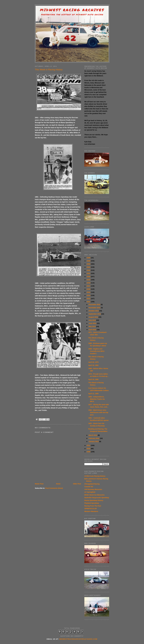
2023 (89, 267)
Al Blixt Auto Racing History (95, 476)
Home (58, 484)
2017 (89, 286)
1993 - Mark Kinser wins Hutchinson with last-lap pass (98, 412)
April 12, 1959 (93, 394)
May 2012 (92, 326)
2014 (89, 295)
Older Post (77, 484)
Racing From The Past (93, 506)
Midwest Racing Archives (72, 10)
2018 (89, 283)
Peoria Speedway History (94, 500)
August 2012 (94, 317)
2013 (89, 299)
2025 (89, 261)
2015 (89, 292)
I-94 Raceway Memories (93, 489)
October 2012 (94, 311)
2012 (89, 302)
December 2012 (95, 304)
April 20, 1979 (93, 362)
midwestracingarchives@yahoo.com (78, 639)
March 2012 (93, 435)
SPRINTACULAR (91, 509)
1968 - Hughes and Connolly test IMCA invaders (96, 351)
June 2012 (93, 323)
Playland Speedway (92, 503)
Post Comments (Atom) (54, 488)
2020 (89, 277)
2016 (89, 289)
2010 (89, 449)
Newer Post (39, 484)
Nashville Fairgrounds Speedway (97, 498)
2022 (89, 270)
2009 (89, 452)
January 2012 (94, 441)
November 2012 (95, 308)
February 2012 (94, 438)
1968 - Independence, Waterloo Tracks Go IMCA (97, 399)
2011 (89, 445)
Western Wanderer (91, 511)
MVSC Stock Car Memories (94, 495)
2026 (89, 258)
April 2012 (93, 330)
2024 (89, 264)
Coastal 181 (89, 487)
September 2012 (95, 314)
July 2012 (92, 320)
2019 (89, 280)
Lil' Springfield (90, 492)
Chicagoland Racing (92, 484)
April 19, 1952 (93, 365)
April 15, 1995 (93, 379)
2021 (89, 273)
